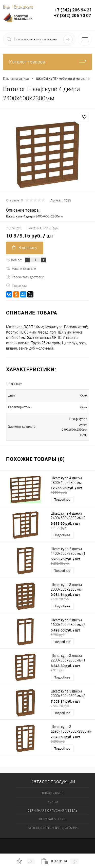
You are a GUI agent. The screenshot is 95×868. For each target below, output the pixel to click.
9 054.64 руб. (71, 597)
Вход (7, 6)
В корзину (25, 248)
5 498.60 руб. (71, 632)
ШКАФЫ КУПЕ (53, 793)
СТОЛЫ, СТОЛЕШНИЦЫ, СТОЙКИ (53, 828)
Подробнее (62, 500)
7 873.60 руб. (71, 739)
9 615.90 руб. (71, 526)
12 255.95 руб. (71, 490)
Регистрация (23, 6)
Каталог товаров (48, 62)
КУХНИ (53, 802)
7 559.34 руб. (71, 703)
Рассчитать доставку (25, 277)
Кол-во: (17, 260)
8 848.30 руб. (71, 668)
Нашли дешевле (21, 268)
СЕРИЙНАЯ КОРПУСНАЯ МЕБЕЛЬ (53, 810)
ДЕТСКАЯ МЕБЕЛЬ (53, 819)
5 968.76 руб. (71, 561)
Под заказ (16, 285)
